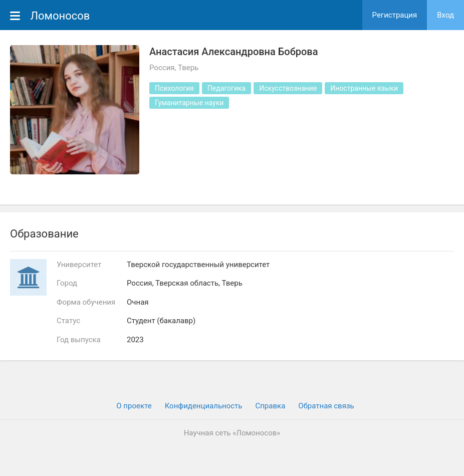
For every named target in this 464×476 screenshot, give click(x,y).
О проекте (134, 406)
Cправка (270, 406)
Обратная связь (326, 406)
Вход (445, 15)
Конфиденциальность (204, 406)
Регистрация (395, 15)
